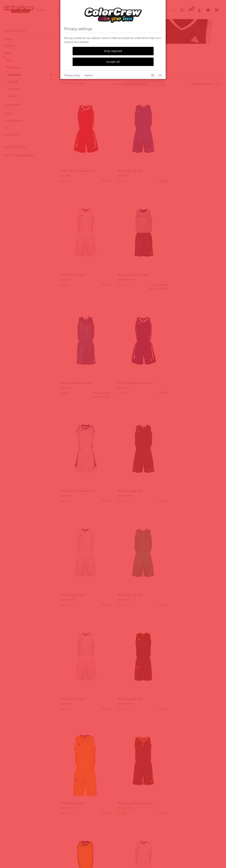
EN (160, 75)
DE (153, 75)
